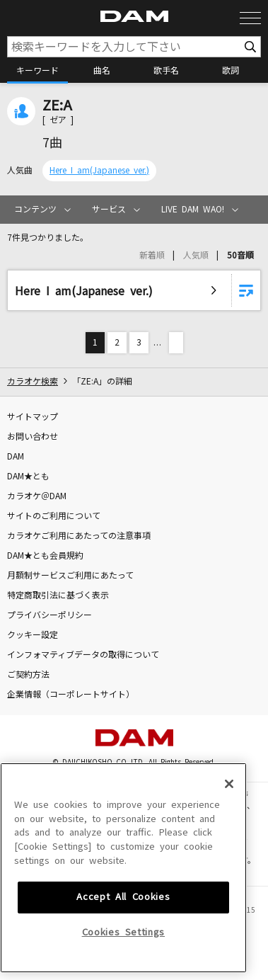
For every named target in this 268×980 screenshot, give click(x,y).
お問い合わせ (33, 437)
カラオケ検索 (33, 382)
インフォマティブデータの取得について (83, 655)
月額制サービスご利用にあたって (70, 576)
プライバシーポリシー (49, 615)
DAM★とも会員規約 (45, 556)
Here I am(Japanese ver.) (99, 171)
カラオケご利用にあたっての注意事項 (79, 536)
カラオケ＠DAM (37, 496)
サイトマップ (33, 417)
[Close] (229, 829)
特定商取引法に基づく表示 (58, 596)
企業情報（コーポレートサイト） (71, 695)
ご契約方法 (28, 675)
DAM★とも (28, 477)
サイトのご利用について (54, 516)
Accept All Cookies (123, 943)
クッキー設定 (33, 635)
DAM (16, 457)
